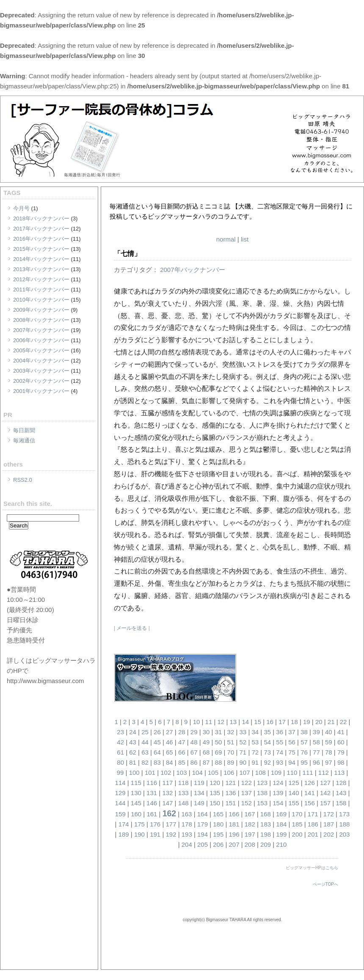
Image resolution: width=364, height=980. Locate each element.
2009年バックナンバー (41, 310)
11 (209, 722)
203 (344, 834)
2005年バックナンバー (41, 350)
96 (316, 762)
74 (280, 752)
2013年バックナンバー (41, 269)
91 (255, 762)
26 (157, 732)
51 (231, 742)
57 (304, 742)
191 (155, 834)
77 (316, 752)
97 (329, 762)
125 (294, 783)
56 (292, 742)
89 (231, 762)
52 (243, 742)
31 (219, 732)
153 (262, 803)
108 (261, 773)
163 (186, 814)
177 (171, 824)
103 (181, 773)
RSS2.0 (23, 480)
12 (221, 722)
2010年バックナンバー (41, 300)
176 (155, 824)
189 (124, 834)
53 (255, 742)
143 (341, 793)
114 (120, 783)
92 (267, 762)
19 (307, 722)
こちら (332, 868)
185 (297, 824)
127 (325, 783)
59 (329, 742)
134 (199, 793)
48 (194, 742)
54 (267, 742)
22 (343, 722)
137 (247, 793)
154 (278, 803)
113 (339, 773)
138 (262, 793)
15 (258, 722)
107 (245, 773)
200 (297, 834)
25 (145, 732)
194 (203, 834)
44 (145, 742)
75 (292, 752)
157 (325, 803)
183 (266, 824)
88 (219, 762)
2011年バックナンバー (41, 290)
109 (276, 773)
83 (157, 762)
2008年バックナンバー (41, 320)
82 (145, 762)
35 (267, 732)
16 (270, 722)
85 (182, 762)
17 (282, 722)
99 (120, 773)
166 (234, 814)
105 (213, 773)
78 (329, 752)
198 (266, 834)
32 (231, 732)
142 (325, 793)
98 (341, 762)
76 (304, 752)
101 (150, 773)
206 (218, 844)
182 (250, 824)
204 (187, 844)
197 (250, 834)
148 (183, 803)
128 (341, 783)
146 (152, 803)
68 (206, 752)
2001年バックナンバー (41, 391)
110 (292, 773)
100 (134, 773)
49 (206, 742)
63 (145, 752)
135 (215, 793)
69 (219, 752)
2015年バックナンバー (41, 249)
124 (278, 783)
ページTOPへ (325, 884)
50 (219, 742)
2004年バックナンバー (41, 361)
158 (341, 803)
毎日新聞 (24, 430)
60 (341, 742)
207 (234, 844)
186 (313, 824)
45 (157, 742)
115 (136, 783)
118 (183, 783)
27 (170, 732)
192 (171, 834)
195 (218, 834)
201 (313, 834)
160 (136, 814)
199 (281, 834)
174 (124, 824)
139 (278, 793)
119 (199, 783)
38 (304, 732)
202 (329, 834)
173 (344, 814)
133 (183, 793)
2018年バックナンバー (41, 218)
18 (294, 722)
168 (266, 814)
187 (329, 824)
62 (133, 752)
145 (136, 803)
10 (197, 722)
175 (139, 824)
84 (170, 762)
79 (341, 752)
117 (167, 783)
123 (262, 783)
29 (194, 732)
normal (226, 239)
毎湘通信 (24, 441)
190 (139, 834)
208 (250, 844)
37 (292, 732)
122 (247, 783)
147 (167, 803)
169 (281, 814)
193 (187, 834)
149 (199, 803)
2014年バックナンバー (41, 259)
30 (206, 732)
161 (152, 814)
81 (133, 762)
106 (229, 773)
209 (266, 844)
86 (194, 762)
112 (324, 773)
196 (234, 834)
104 (197, 773)
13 (233, 722)
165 (218, 814)
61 (120, 752)
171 (313, 814)
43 (133, 742)
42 (120, 742)
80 (120, 762)
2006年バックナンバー (41, 340)
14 (245, 722)
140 (294, 793)
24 (133, 732)
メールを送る (132, 628)
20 (319, 722)
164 (203, 814)
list (245, 239)
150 (215, 803)
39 (316, 732)
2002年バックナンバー (41, 381)
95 (304, 762)
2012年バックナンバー (41, 279)
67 (194, 752)
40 (329, 732)
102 (166, 773)
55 (280, 742)
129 (120, 793)
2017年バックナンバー (41, 229)
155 (294, 803)
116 (152, 783)
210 (281, 844)
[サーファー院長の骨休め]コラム (204, 196)
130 (136, 793)
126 (310, 783)
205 (203, 844)
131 (152, 793)
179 (203, 824)
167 (250, 814)
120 (215, 783)
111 (308, 773)
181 (234, 824)
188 (344, 824)
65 (170, 752)
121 (230, 783)
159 (120, 814)
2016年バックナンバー (41, 239)
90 (243, 762)
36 (280, 732)
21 (331, 722)
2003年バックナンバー (41, 371)
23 (120, 732)
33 (243, 732)
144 (120, 803)
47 (182, 742)
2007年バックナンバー (41, 330)
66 (182, 752)
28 (182, 732)
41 (341, 732)
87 (206, 762)
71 (243, 752)
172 (329, 814)
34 (255, 732)
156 (310, 803)
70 (231, 752)
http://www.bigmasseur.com (45, 681)
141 (310, 793)
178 (187, 824)
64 (157, 752)
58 (316, 742)
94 (292, 762)
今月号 (21, 208)
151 (230, 803)
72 (255, 752)
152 (247, 803)
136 (230, 793)
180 (218, 824)
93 (280, 762)
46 (170, 742)
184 (281, 824)
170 (297, 814)
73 (267, 752)
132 (167, 793)
